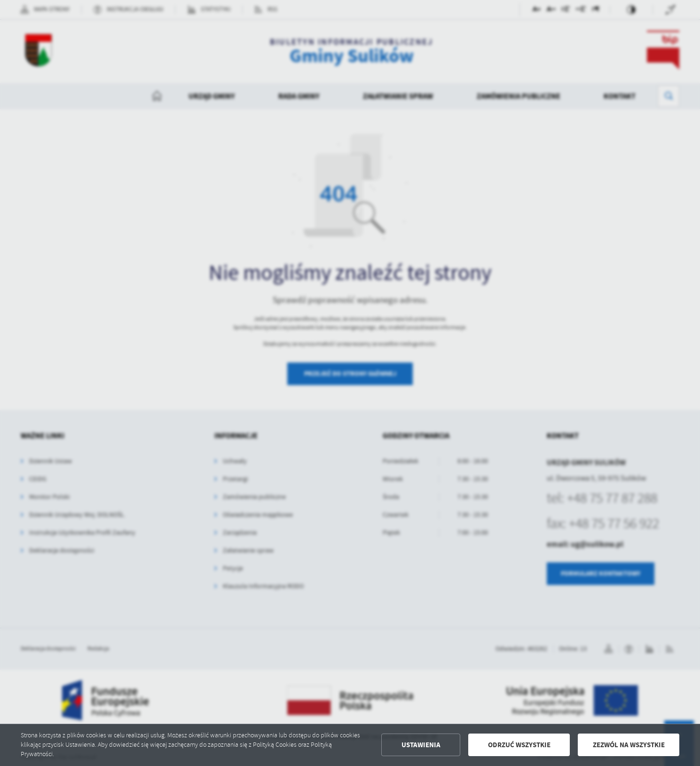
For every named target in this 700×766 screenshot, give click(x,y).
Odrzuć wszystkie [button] (519, 745)
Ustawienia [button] (421, 745)
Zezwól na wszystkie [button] (629, 745)
